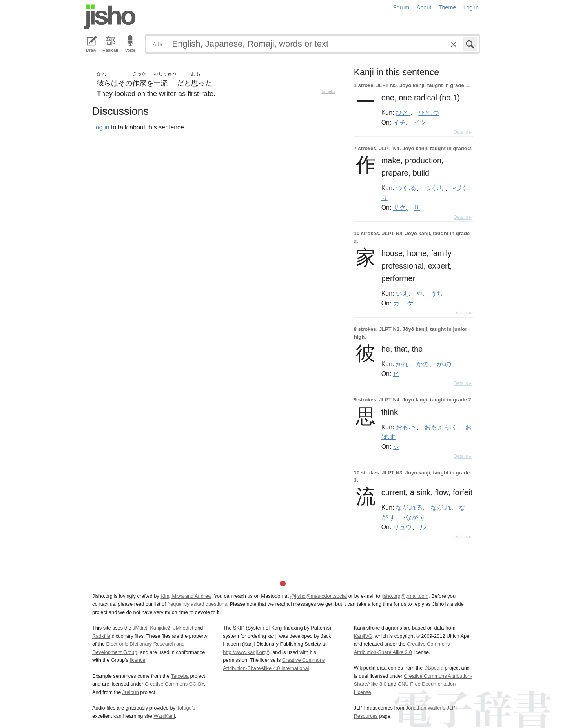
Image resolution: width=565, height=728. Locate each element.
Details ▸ (463, 132)
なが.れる (409, 507)
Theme (447, 7)
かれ (402, 364)
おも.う (406, 427)
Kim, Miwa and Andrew (186, 596)
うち (437, 293)
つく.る (406, 188)
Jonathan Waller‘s (426, 708)
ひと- (403, 113)
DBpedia (434, 668)
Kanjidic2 (160, 628)
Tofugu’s (186, 708)
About (424, 7)
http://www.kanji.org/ (245, 652)
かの (423, 364)
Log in (471, 7)
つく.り (435, 188)
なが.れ (441, 507)
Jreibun (131, 692)
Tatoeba (328, 92)
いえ (402, 293)
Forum (401, 7)
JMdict (140, 628)
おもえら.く (441, 427)
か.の (444, 364)
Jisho (110, 17)
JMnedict (183, 628)
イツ (420, 122)
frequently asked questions (197, 604)
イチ (399, 122)
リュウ (403, 527)
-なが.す (415, 517)
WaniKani (164, 716)
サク (399, 207)
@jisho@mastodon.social (318, 596)
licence (138, 660)
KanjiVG (363, 636)
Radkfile (101, 636)
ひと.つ (428, 113)
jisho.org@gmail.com (405, 596)
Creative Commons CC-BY (174, 684)
